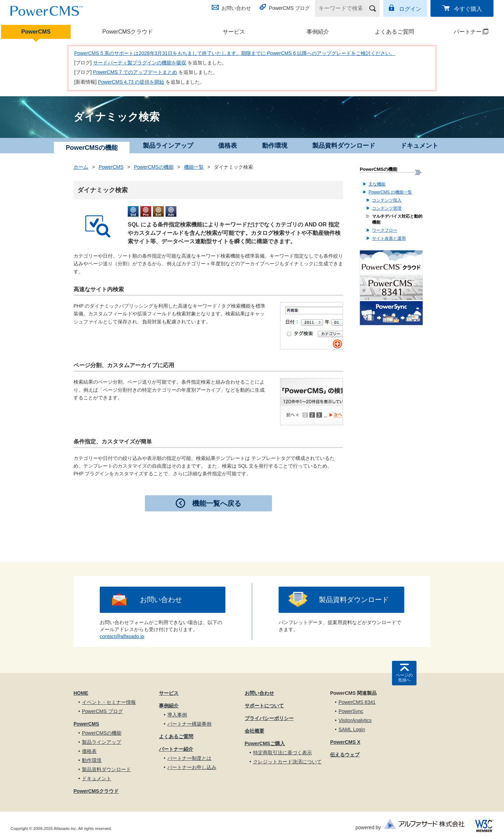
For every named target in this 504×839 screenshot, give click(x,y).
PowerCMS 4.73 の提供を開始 (131, 82)
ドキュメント (419, 146)
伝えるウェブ (345, 755)
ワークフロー (385, 230)
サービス (234, 32)
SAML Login (352, 729)
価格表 (227, 146)
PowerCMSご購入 (265, 743)
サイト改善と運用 (389, 238)
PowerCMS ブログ (289, 8)
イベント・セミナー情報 (109, 702)
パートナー (463, 32)
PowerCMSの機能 (154, 167)
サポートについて (264, 706)
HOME (81, 693)
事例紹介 (318, 32)
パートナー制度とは (189, 758)
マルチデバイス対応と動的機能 (397, 219)
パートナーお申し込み (192, 767)
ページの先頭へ (404, 678)
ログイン (410, 9)
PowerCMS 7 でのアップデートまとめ (135, 72)
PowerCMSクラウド (128, 32)
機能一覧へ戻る (217, 503)
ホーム (81, 167)
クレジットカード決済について (287, 762)
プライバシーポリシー (269, 718)
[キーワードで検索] (343, 8)
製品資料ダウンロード (344, 146)
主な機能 (377, 184)
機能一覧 (194, 167)
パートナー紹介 (176, 749)
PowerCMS (36, 32)
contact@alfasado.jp (122, 636)
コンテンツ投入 (387, 200)
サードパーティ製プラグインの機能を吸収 (140, 63)
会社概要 (254, 731)
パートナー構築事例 (189, 724)
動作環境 (275, 146)
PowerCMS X (345, 742)
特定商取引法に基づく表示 (282, 753)
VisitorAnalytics (355, 720)
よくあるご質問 (394, 32)
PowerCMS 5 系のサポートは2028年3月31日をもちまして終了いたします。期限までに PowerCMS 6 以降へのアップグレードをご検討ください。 (235, 53)
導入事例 (177, 715)
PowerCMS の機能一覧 (390, 192)
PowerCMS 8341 (357, 702)
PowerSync (351, 711)
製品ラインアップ (168, 146)
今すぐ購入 (468, 9)
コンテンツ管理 (387, 208)
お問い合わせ (236, 8)
